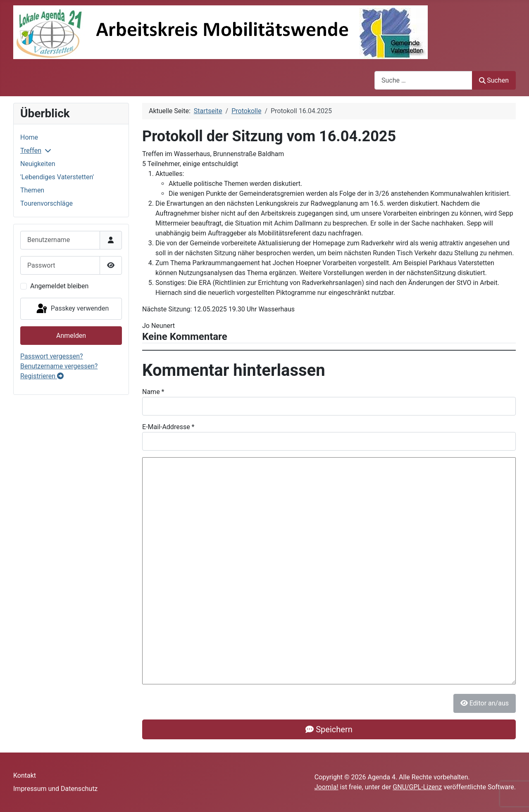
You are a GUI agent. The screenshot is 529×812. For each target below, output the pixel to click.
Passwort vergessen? (52, 356)
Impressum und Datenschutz (55, 789)
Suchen (494, 80)
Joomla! (326, 787)
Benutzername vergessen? (59, 366)
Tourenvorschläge (46, 203)
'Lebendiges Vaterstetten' (57, 177)
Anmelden (71, 336)
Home (29, 137)
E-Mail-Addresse (168, 427)
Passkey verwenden (72, 309)
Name (153, 392)
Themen (32, 190)
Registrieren (42, 376)
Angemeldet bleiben (59, 286)
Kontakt (25, 775)
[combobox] (423, 80)
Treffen (31, 151)
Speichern (329, 729)
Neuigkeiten (38, 164)
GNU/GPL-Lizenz (417, 787)
